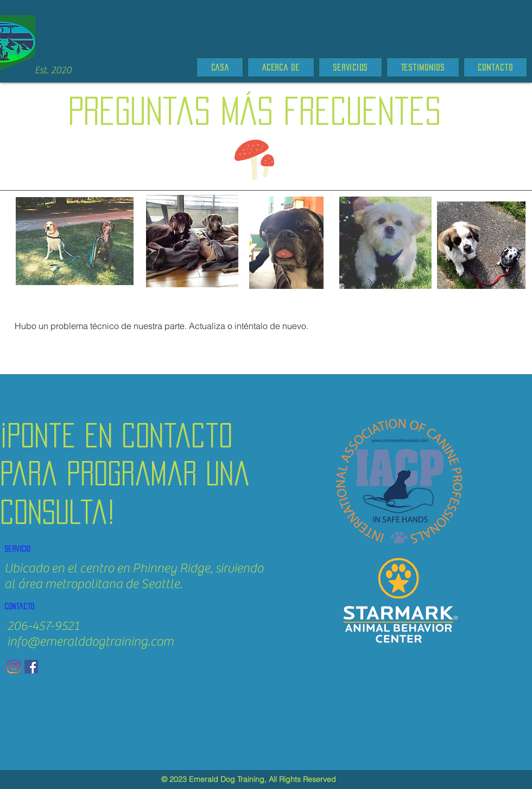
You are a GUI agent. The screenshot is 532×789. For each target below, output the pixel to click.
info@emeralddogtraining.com (90, 642)
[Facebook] (31, 667)
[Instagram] (14, 667)
